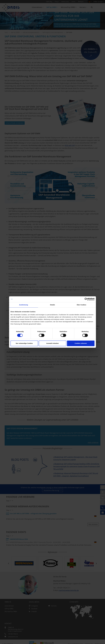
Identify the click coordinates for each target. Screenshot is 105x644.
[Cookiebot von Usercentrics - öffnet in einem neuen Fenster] (86, 299)
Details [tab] (52, 305)
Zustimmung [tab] (24, 305)
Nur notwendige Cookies (24, 343)
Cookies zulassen (81, 343)
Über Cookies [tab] (81, 305)
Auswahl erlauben (52, 343)
